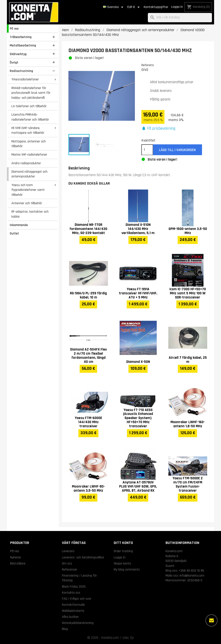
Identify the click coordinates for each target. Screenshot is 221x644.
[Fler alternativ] (212, 620)
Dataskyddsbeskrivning (78, 623)
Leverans (68, 551)
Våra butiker (70, 617)
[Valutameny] (134, 7)
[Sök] (180, 18)
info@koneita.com (192, 575)
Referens (148, 65)
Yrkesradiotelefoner (25, 79)
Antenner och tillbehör (27, 203)
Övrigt (14, 62)
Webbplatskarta (73, 611)
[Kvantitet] (147, 150)
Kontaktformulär (73, 605)
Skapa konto (122, 563)
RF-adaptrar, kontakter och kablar (30, 214)
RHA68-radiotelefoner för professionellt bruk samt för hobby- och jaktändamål (31, 93)
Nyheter (16, 557)
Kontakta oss (71, 593)
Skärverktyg (18, 54)
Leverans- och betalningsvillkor (83, 557)
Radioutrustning (21, 71)
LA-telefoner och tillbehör (29, 106)
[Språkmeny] (114, 7)
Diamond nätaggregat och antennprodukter (29, 174)
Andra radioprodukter (26, 163)
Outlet (14, 233)
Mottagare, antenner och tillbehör (29, 144)
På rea (14, 29)
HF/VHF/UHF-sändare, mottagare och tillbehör (28, 130)
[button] (158, 129)
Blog (65, 629)
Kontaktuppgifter (156, 7)
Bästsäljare (18, 563)
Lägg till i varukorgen (177, 150)
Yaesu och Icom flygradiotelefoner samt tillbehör (28, 190)
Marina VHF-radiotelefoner (29, 155)
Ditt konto (123, 543)
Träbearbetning (21, 37)
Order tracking (123, 551)
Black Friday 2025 (74, 587)
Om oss (67, 563)
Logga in (177, 7)
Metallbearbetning (23, 45)
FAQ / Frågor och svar (77, 599)
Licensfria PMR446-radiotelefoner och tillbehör (30, 117)
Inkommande (19, 225)
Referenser (70, 569)
